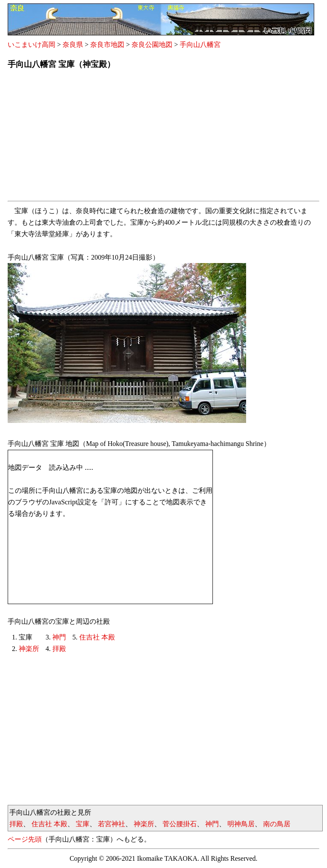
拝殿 (59, 649)
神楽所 (29, 649)
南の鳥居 (277, 824)
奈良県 (73, 45)
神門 (59, 637)
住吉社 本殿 (97, 637)
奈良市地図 (107, 45)
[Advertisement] (163, 138)
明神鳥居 (241, 824)
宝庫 (83, 824)
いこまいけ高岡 (32, 45)
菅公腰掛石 (180, 824)
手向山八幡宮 (200, 45)
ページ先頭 (25, 839)
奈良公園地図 (152, 45)
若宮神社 (112, 824)
